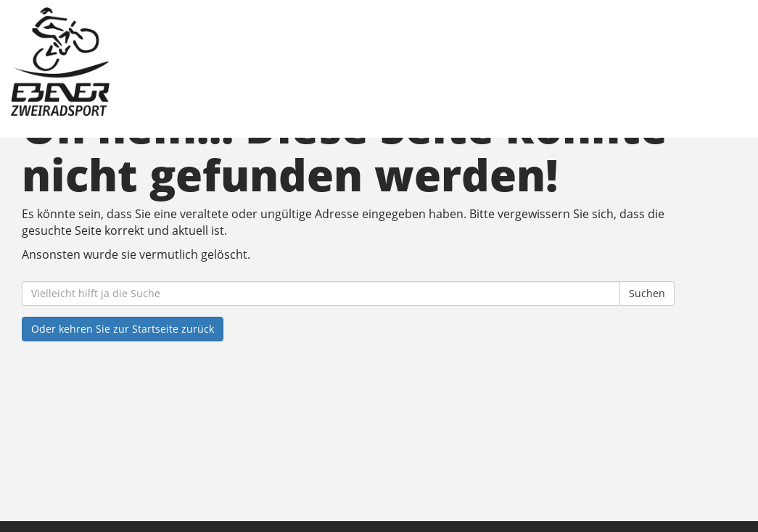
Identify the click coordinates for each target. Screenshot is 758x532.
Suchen (647, 293)
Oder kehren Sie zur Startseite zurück (123, 329)
